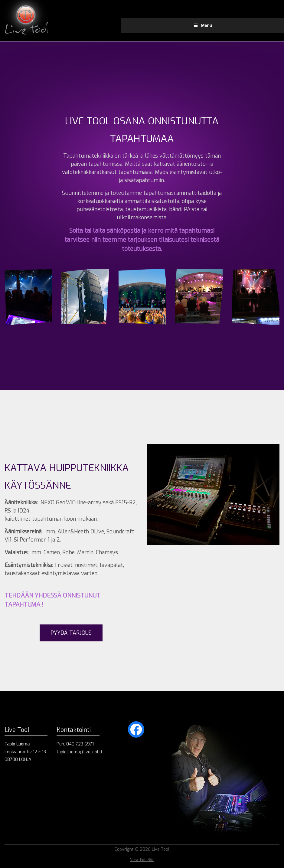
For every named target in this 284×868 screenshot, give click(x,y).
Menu (202, 25)
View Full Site (142, 860)
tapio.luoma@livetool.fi (79, 752)
